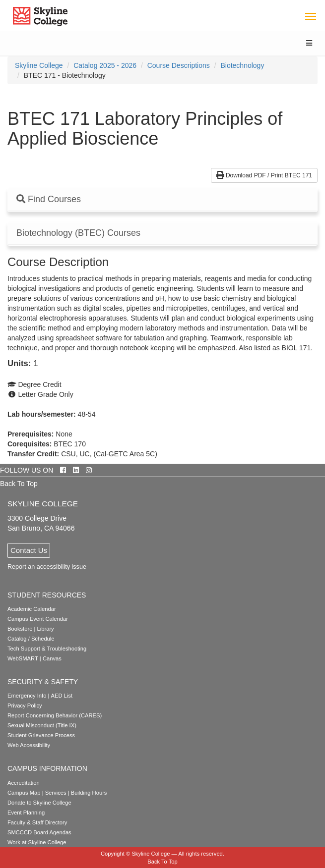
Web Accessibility (29, 745)
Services (56, 793)
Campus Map (24, 793)
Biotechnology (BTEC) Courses (78, 233)
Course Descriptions (179, 65)
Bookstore (20, 629)
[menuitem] (39, 65)
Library (46, 629)
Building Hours (89, 793)
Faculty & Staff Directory (37, 822)
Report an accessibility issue (47, 567)
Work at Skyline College (37, 842)
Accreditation (24, 783)
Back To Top (19, 484)
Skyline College (39, 65)
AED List (62, 696)
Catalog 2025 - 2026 (105, 65)
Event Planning (26, 813)
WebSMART (23, 658)
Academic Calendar (32, 609)
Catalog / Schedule (31, 639)
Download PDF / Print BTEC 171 (264, 175)
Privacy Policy (25, 705)
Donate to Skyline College (39, 803)
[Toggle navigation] (310, 16)
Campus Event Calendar (38, 619)
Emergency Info (27, 696)
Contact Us (29, 550)
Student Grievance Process (41, 735)
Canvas (52, 658)
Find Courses (49, 199)
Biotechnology (242, 65)
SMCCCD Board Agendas (39, 832)
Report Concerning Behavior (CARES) (55, 715)
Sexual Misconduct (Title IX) (42, 725)
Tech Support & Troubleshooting (47, 649)
